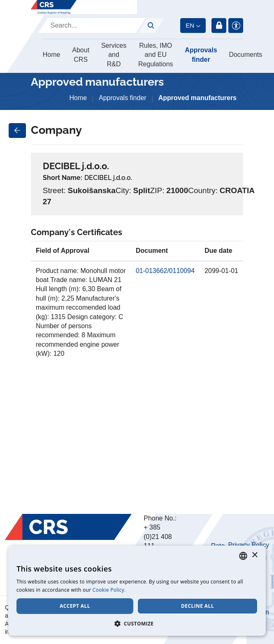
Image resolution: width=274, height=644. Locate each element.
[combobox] (243, 556)
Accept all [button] (75, 606)
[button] (137, 623)
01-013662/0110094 (165, 271)
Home (52, 55)
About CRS (81, 55)
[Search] (92, 26)
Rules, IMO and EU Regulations (156, 55)
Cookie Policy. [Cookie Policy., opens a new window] (109, 590)
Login (219, 26)
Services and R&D (114, 55)
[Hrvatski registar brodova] (54, 7)
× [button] (254, 555)
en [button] (190, 25)
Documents (245, 55)
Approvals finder (201, 55)
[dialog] (137, 591)
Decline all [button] (197, 606)
